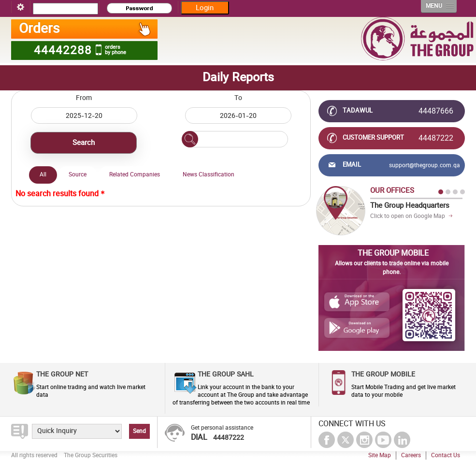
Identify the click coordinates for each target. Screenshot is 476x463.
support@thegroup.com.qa (425, 165)
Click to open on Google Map (408, 216)
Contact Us (446, 455)
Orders (85, 29)
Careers (411, 455)
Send (139, 431)
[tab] (43, 175)
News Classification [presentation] (209, 174)
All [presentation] (43, 174)
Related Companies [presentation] (135, 174)
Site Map (380, 455)
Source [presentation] (78, 174)
